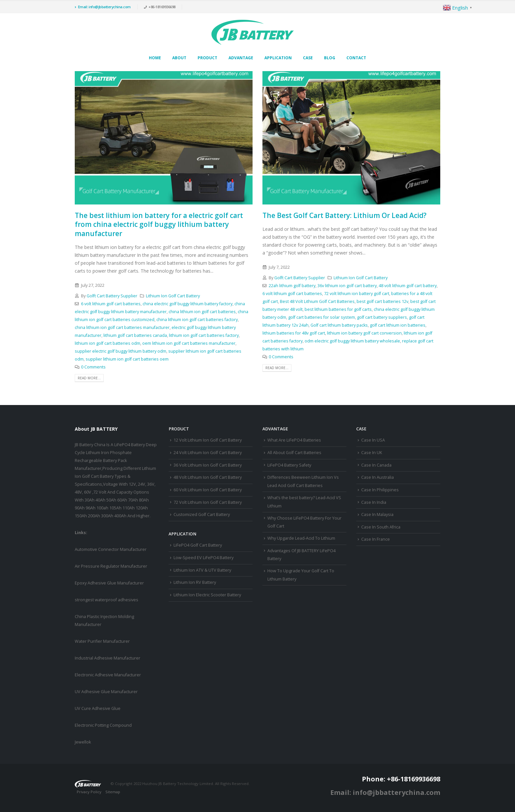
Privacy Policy (89, 792)
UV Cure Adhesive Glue (98, 708)
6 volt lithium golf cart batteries (111, 304)
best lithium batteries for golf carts (338, 309)
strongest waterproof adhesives (107, 600)
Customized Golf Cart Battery (202, 514)
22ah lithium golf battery (292, 286)
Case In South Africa (381, 527)
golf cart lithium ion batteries (398, 325)
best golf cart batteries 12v (382, 301)
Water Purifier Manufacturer (102, 641)
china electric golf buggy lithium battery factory (188, 304)
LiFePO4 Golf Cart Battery (198, 545)
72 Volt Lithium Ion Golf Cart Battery (208, 502)
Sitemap (113, 792)
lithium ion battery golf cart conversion (364, 333)
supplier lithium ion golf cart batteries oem (127, 359)
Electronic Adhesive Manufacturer (108, 675)
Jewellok (83, 742)
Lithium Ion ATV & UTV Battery (202, 570)
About (179, 58)
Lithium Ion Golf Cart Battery (173, 296)
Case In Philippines (380, 490)
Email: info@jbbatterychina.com (103, 7)
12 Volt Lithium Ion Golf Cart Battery (208, 440)
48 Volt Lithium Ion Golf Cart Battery (208, 477)
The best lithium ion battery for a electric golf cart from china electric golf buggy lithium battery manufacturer (159, 224)
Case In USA (373, 440)
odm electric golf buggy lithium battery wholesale (352, 341)
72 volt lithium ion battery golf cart (357, 294)
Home (155, 58)
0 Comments (93, 367)
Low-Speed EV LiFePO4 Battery (203, 558)
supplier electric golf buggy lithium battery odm (121, 351)
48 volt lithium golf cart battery (408, 286)
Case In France (376, 539)
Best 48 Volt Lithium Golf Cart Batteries (317, 301)
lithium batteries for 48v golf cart (294, 333)
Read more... (89, 378)
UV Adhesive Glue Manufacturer (106, 692)
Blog (330, 58)
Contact (356, 58)
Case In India (374, 502)
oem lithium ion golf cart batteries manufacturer (189, 343)
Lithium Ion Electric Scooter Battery (207, 595)
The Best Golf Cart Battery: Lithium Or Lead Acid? (344, 215)
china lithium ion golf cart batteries (202, 312)
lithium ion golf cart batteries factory (204, 335)
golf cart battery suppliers (382, 317)
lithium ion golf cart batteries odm (108, 343)
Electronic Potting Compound (103, 725)
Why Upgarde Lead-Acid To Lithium (301, 538)
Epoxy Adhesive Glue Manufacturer (109, 583)
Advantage (241, 58)
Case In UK (372, 453)
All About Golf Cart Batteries (294, 453)
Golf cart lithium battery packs (339, 325)
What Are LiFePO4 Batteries (294, 440)
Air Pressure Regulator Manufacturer (111, 566)
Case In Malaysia (377, 514)
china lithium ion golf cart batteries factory (197, 320)
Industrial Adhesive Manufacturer (108, 658)
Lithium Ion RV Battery (195, 582)
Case (308, 58)
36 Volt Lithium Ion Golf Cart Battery (208, 465)
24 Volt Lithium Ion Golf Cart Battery (208, 453)
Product (207, 58)
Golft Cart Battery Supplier (112, 296)
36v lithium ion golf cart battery (347, 286)
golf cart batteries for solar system (322, 317)
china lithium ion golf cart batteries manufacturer (122, 327)
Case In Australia (378, 477)
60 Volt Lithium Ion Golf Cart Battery (208, 490)
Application (278, 58)
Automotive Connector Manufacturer (111, 549)
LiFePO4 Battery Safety (289, 465)
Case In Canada (376, 465)
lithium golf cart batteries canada (135, 335)
